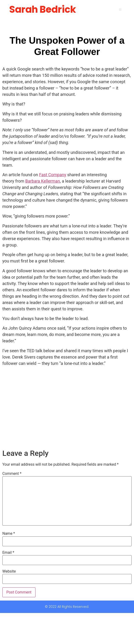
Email (8, 553)
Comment (12, 474)
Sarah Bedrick (43, 9)
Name (9, 534)
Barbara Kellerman (43, 181)
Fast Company (53, 175)
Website (9, 571)
